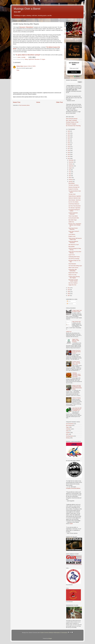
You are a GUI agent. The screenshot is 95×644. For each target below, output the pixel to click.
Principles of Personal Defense (73, 488)
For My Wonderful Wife (74, 218)
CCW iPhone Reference (74, 204)
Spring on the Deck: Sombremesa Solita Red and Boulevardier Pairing (77, 387)
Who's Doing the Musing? (72, 119)
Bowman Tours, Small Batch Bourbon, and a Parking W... (75, 225)
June (70, 172)
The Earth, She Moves (74, 185)
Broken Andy (20, 66)
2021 (69, 141)
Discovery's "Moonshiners (26, 27)
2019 (69, 145)
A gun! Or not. (72, 255)
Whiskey (68, 438)
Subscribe (74, 72)
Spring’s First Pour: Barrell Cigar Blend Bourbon (76, 352)
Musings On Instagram (71, 124)
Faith (67, 431)
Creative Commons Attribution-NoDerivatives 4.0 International (57, 632)
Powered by (74, 76)
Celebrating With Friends (74, 257)
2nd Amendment (70, 424)
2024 (69, 135)
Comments (70, 304)
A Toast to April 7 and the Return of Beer (77, 311)
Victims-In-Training (76, 398)
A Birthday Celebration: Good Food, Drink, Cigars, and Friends (77, 375)
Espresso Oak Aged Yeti (74, 187)
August (71, 168)
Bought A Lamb (72, 236)
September (71, 166)
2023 (69, 137)
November (71, 162)
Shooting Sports (70, 436)
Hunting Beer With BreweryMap (73, 270)
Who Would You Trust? (74, 245)
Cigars (68, 427)
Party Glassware (72, 264)
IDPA (67, 434)
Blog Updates (72, 183)
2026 (69, 131)
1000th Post (71, 222)
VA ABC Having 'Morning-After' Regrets (74, 277)
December (71, 160)
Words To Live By (72, 275)
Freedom (68, 433)
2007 (69, 296)
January (71, 182)
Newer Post (17, 102)
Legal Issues (31, 59)
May (70, 174)
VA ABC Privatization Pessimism (73, 213)
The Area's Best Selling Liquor (75, 266)
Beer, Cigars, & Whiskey (71, 120)
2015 (69, 153)
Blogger (50, 638)
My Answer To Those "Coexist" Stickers (73, 280)
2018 (69, 147)
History (26, 59)
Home (38, 102)
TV (41, 59)
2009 (69, 292)
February (71, 180)
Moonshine (37, 59)
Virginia (43, 59)
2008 (69, 294)
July (70, 170)
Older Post (59, 102)
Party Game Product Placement (73, 229)
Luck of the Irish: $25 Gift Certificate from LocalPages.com (77, 409)
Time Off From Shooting (74, 259)
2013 (69, 156)
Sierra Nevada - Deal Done (75, 200)
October (71, 164)
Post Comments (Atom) (24, 105)
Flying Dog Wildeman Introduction (73, 242)
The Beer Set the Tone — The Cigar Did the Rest (76, 363)
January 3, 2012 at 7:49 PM (29, 66)
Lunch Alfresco (72, 234)
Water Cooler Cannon (73, 268)
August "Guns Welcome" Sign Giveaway (76, 340)
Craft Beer (68, 429)
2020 (69, 143)
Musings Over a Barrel (27, 9)
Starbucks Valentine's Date (75, 198)
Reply (18, 70)
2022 (69, 139)
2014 (69, 155)
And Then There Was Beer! (75, 206)
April (70, 176)
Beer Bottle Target (73, 220)
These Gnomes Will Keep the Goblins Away (75, 239)
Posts (69, 301)
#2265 (71, 524)
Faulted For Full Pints (73, 189)
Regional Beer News (73, 273)
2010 (69, 290)
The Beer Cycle (72, 194)
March (70, 178)
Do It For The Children (74, 202)
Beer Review (69, 425)
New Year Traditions (73, 283)
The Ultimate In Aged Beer (74, 208)
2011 (69, 288)
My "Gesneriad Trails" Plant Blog (73, 126)
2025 (69, 133)
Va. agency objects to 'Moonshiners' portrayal (28, 55)
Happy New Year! (72, 285)
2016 (69, 151)
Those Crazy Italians (73, 216)
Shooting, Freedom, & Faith (72, 122)
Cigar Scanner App (76, 322)
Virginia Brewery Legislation (75, 196)
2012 (69, 158)
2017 (69, 149)
